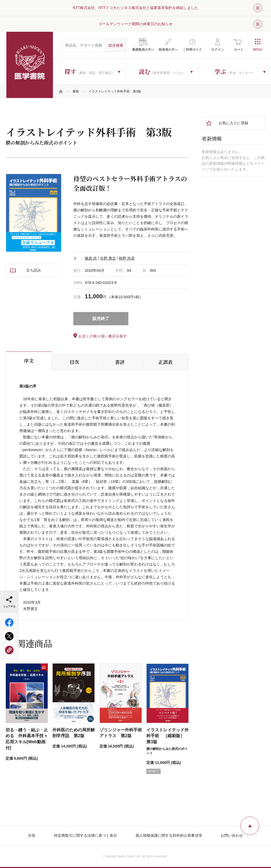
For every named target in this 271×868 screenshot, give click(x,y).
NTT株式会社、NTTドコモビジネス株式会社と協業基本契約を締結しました (135, 8)
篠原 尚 (91, 258)
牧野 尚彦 (127, 258)
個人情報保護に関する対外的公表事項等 (169, 835)
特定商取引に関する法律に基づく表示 (85, 835)
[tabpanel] (34, 213)
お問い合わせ (232, 835)
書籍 (76, 91)
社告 (32, 835)
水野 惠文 (108, 258)
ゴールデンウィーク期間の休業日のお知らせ (135, 24)
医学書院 (30, 65)
